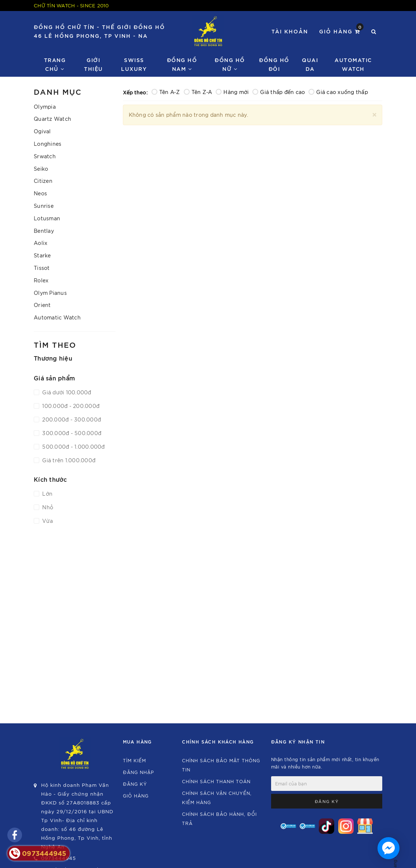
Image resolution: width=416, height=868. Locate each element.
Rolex (41, 280)
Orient (42, 305)
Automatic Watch (57, 317)
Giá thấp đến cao (279, 92)
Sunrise (44, 206)
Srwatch (45, 156)
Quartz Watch (52, 119)
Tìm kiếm (134, 760)
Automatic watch (353, 64)
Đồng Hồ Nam (182, 64)
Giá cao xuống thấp (338, 92)
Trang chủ (55, 64)
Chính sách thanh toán (216, 781)
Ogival (42, 131)
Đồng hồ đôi (274, 64)
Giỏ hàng (341, 31)
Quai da (310, 64)
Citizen (43, 181)
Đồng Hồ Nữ (230, 64)
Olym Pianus (50, 293)
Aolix (41, 243)
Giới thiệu (94, 64)
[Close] (374, 114)
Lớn (47, 493)
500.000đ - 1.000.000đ (73, 446)
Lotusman (47, 218)
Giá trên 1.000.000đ (68, 460)
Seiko (41, 169)
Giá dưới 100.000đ (66, 392)
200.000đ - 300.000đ (71, 419)
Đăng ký (135, 784)
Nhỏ (47, 507)
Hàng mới (232, 92)
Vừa (47, 521)
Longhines (48, 144)
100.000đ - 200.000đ (70, 406)
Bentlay (44, 231)
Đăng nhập (138, 772)
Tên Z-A (198, 92)
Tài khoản (290, 31)
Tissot (42, 268)
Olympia (45, 106)
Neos (40, 193)
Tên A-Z (166, 92)
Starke (42, 255)
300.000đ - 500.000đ (71, 433)
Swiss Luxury (134, 64)
